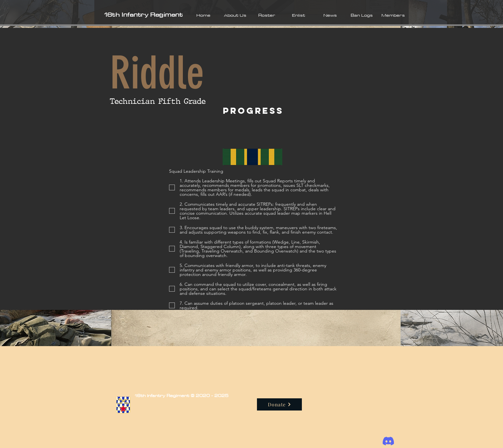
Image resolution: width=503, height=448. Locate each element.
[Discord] (388, 441)
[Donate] (279, 404)
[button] (235, 15)
